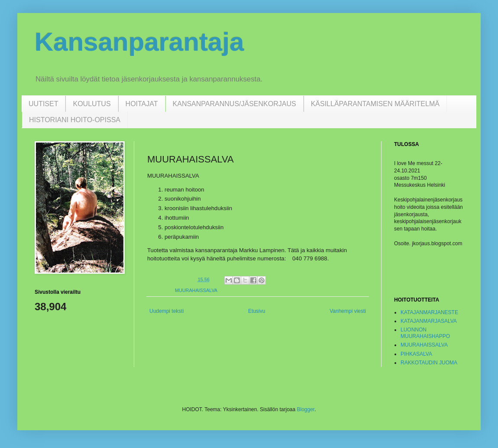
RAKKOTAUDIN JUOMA (429, 363)
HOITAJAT (142, 104)
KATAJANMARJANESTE (429, 312)
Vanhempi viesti (348, 311)
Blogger (306, 409)
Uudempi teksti (167, 311)
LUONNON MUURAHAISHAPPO (425, 333)
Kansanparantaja (139, 42)
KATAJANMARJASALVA (429, 321)
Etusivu (257, 311)
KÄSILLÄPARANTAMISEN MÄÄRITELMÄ (375, 104)
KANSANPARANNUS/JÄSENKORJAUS (234, 104)
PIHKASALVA (416, 354)
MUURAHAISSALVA (196, 290)
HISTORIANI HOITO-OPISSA (75, 120)
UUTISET (43, 104)
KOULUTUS (92, 104)
